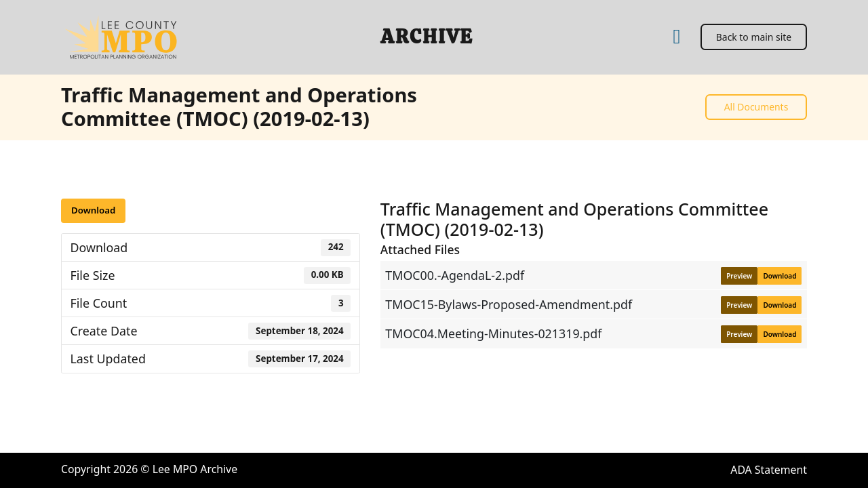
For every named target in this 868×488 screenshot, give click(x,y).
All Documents (756, 107)
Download (93, 210)
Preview (739, 276)
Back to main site (754, 37)
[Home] (676, 37)
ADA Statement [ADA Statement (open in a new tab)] (769, 470)
